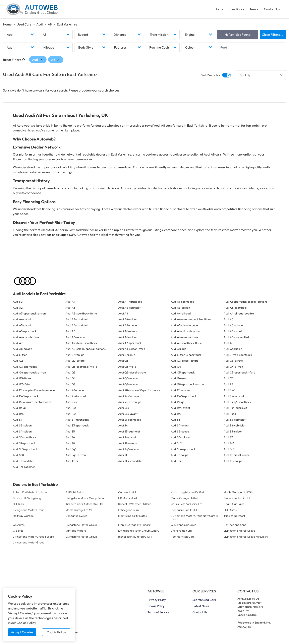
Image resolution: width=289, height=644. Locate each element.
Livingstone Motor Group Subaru (86, 498)
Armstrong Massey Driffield (188, 492)
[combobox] (20, 35)
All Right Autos (75, 492)
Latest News (201, 606)
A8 (50, 24)
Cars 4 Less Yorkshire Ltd (187, 504)
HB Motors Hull (128, 498)
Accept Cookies (22, 632)
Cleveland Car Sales (183, 525)
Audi (40, 24)
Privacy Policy (157, 600)
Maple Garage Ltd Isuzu (185, 498)
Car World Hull (127, 492)
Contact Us (272, 9)
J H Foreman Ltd (181, 531)
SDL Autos (230, 510)
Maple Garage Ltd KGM (238, 492)
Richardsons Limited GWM (135, 537)
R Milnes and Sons (235, 525)
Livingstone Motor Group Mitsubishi (246, 537)
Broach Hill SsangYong (27, 498)
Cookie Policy (56, 632)
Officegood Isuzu (128, 510)
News (254, 9)
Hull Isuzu (18, 504)
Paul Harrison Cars (183, 537)
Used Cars (237, 9)
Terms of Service (158, 612)
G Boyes (18, 531)
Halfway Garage (23, 516)
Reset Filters (14, 60)
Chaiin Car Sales (234, 504)
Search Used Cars (204, 600)
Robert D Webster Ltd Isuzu (30, 492)
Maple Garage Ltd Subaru (134, 525)
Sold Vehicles (211, 75)
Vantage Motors (76, 531)
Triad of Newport (234, 516)
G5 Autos (19, 525)
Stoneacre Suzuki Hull (237, 498)
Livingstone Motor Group (29, 510)
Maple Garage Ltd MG (79, 510)
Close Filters (273, 35)
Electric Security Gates (132, 516)
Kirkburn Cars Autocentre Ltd (84, 504)
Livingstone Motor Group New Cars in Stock (194, 517)
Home (219, 9)
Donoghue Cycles (76, 516)
